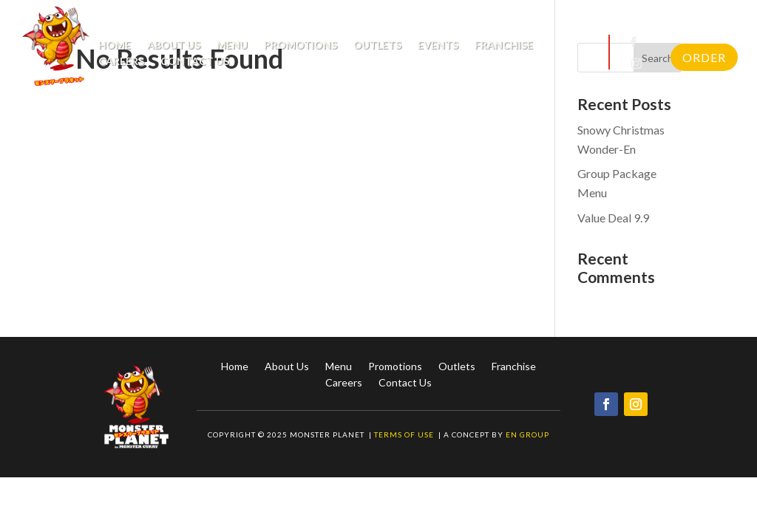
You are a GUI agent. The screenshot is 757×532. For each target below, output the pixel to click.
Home (115, 45)
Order (704, 57)
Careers (121, 62)
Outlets (377, 45)
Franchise (504, 45)
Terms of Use (405, 434)
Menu (232, 45)
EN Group (527, 434)
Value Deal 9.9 (613, 218)
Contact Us (195, 62)
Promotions (301, 45)
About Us (174, 45)
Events (438, 45)
